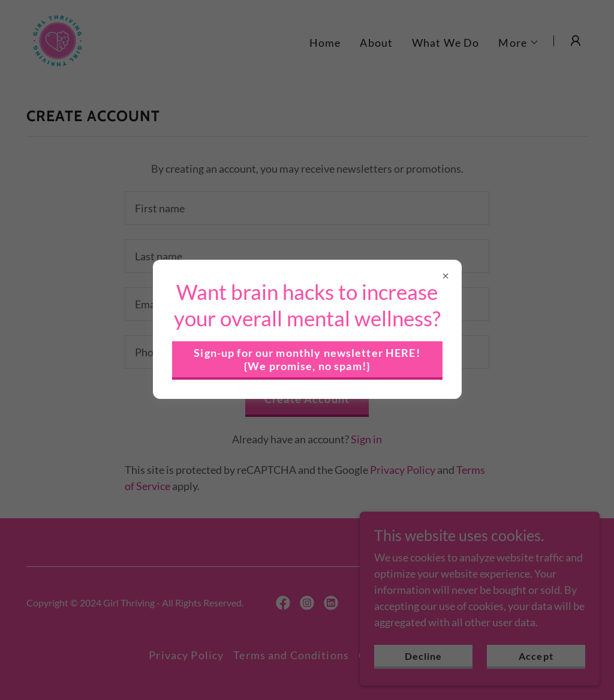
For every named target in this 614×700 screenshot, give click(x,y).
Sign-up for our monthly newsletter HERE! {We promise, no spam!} (307, 359)
